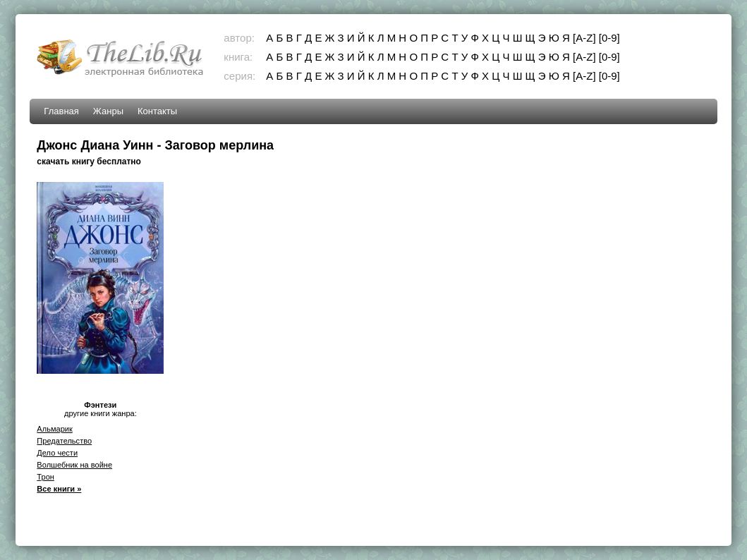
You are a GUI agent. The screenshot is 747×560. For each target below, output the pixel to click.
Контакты (157, 111)
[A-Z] (584, 38)
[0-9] (609, 38)
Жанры (108, 111)
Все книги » (59, 489)
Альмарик (54, 429)
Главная (61, 111)
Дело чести (57, 453)
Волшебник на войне (74, 465)
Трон (45, 477)
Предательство (64, 441)
